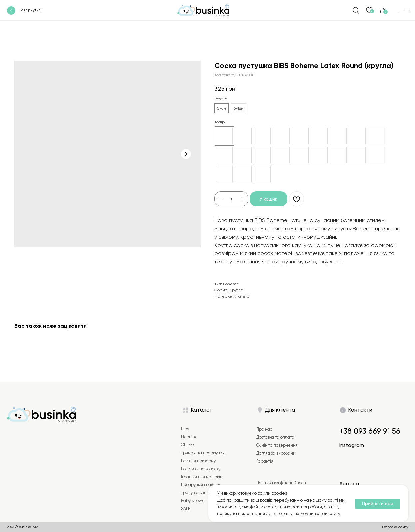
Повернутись (30, 10)
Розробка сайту (395, 527)
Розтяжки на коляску (201, 469)
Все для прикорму (198, 461)
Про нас (264, 429)
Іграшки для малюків (201, 477)
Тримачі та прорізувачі (203, 453)
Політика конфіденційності (281, 483)
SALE (186, 509)
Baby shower (193, 501)
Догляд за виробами (276, 453)
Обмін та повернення (277, 445)
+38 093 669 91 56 (370, 431)
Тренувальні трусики (201, 493)
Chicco (187, 445)
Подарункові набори (201, 485)
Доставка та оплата (275, 437)
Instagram (352, 445)
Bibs (185, 429)
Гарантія (265, 461)
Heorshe (189, 437)
